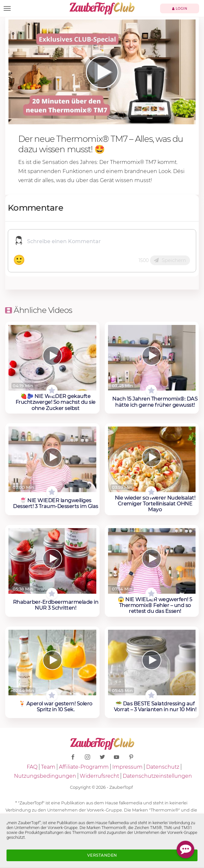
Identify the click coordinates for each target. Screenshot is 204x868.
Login (180, 9)
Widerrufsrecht (99, 776)
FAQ (32, 767)
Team (48, 767)
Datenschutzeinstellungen (157, 776)
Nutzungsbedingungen (45, 776)
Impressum (127, 767)
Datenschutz (163, 767)
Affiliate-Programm (84, 767)
